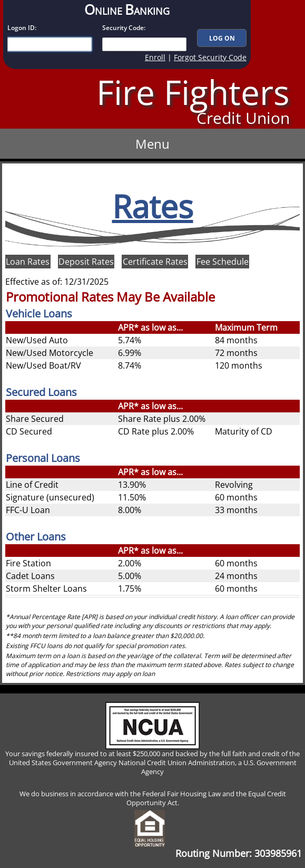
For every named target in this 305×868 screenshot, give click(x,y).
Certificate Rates (155, 262)
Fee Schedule (223, 262)
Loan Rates (28, 262)
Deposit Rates (86, 262)
